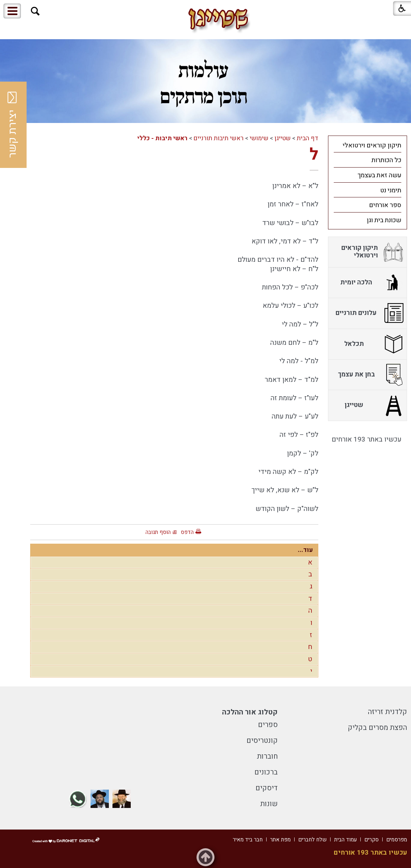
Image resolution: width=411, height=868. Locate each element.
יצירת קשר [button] (13, 125)
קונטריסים (262, 741)
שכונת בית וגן (384, 220)
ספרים (268, 725)
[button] (35, 11)
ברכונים (266, 772)
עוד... (305, 550)
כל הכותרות (386, 160)
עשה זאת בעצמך (379, 175)
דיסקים (267, 788)
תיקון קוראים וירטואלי (372, 145)
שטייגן (283, 138)
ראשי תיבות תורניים (219, 138)
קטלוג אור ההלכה (250, 712)
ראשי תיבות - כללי (162, 138)
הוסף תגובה (158, 532)
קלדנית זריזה (387, 712)
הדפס (187, 532)
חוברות (267, 756)
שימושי (259, 138)
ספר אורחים (385, 205)
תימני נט (391, 190)
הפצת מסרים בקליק (377, 728)
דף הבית (308, 138)
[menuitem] (368, 145)
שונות (269, 804)
